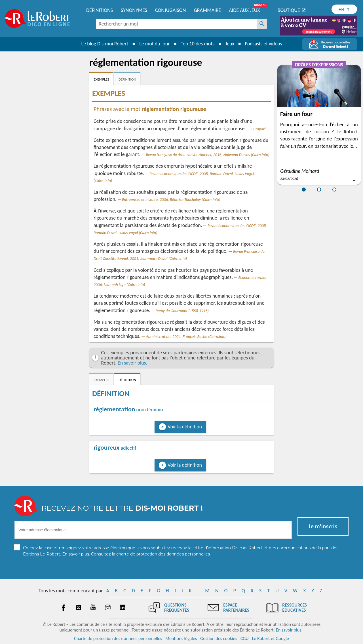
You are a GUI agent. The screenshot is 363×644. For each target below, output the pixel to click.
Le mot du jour (154, 44)
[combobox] (176, 24)
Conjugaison (170, 10)
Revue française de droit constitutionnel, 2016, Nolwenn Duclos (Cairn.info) (208, 155)
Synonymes (134, 10)
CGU (245, 638)
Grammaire (207, 10)
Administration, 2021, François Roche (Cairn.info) (186, 336)
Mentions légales (181, 638)
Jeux (229, 44)
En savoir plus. (132, 363)
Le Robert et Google (270, 638)
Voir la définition (185, 427)
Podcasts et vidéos (264, 44)
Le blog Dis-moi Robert (104, 44)
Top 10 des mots (197, 44)
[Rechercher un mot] (262, 24)
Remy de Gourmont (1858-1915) (182, 311)
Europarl (259, 129)
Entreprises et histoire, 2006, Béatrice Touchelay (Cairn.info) (171, 199)
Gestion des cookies (219, 638)
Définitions (100, 10)
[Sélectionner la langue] (344, 9)
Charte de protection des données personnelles (118, 638)
